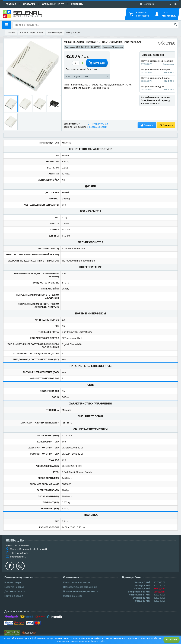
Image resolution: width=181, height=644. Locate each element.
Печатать (147, 125)
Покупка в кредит (14, 596)
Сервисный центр (53, 4)
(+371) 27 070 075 (99, 124)
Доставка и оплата (15, 591)
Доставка (29, 4)
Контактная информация (77, 582)
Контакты (77, 4)
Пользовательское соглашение (80, 587)
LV (170, 4)
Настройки (147, 4)
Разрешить (172, 640)
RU (176, 4)
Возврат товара (13, 582)
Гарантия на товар (14, 587)
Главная (11, 4)
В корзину (97, 63)
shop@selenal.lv (99, 127)
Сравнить (166, 125)
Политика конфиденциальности (81, 591)
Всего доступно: (77, 76)
